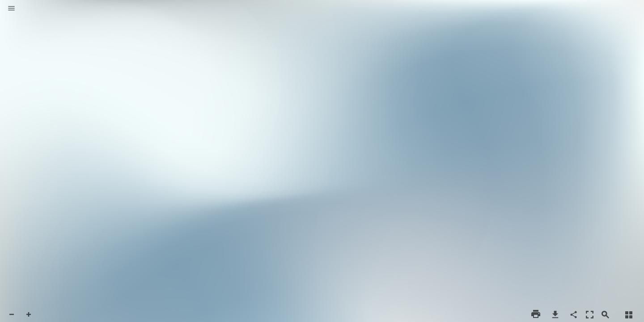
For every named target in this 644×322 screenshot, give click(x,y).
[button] (11, 9)
